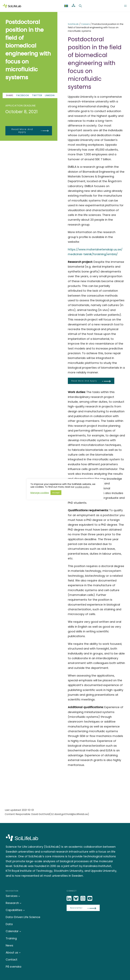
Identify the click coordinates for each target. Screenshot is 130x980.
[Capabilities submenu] (24, 910)
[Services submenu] (19, 896)
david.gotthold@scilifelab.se (71, 814)
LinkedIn (50, 95)
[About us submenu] (20, 952)
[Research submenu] (21, 903)
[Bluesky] (76, 898)
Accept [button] (56, 493)
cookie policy (82, 487)
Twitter (37, 95)
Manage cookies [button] (40, 493)
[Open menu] (125, 6)
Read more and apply (22, 131)
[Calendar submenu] (20, 931)
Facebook (23, 95)
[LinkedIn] (69, 898)
